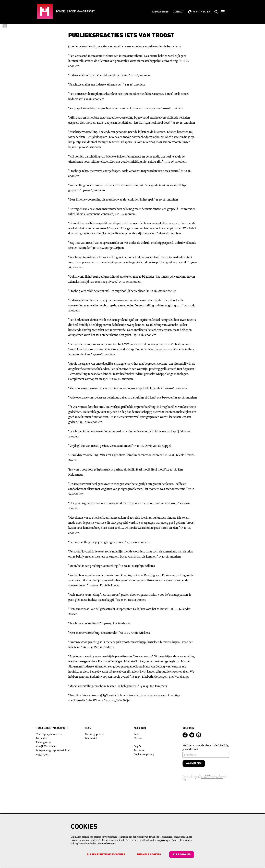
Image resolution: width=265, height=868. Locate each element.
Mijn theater (199, 12)
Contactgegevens (94, 811)
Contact (178, 12)
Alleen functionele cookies (106, 855)
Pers (136, 811)
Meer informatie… (107, 844)
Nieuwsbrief (160, 12)
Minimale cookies (149, 855)
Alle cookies (182, 855)
